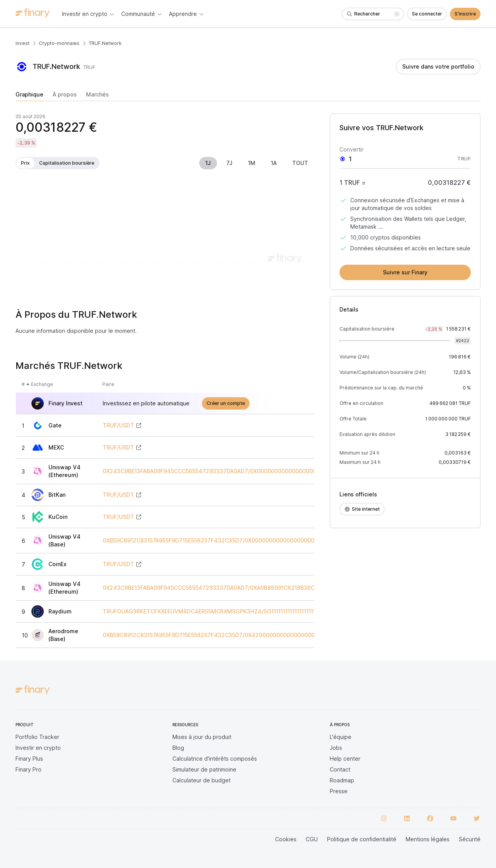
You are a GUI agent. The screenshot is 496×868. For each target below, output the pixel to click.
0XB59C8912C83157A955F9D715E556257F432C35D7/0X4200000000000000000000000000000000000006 (247, 635)
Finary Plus (29, 759)
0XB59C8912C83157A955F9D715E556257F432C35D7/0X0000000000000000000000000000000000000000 (247, 541)
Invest (22, 43)
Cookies (286, 839)
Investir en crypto (38, 748)
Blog (178, 748)
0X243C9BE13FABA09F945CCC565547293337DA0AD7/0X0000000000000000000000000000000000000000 (250, 471)
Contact (340, 769)
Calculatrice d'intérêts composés (215, 759)
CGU (312, 839)
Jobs (336, 748)
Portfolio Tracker (37, 737)
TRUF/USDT (118, 425)
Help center (345, 759)
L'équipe (341, 737)
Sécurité (470, 839)
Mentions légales (428, 839)
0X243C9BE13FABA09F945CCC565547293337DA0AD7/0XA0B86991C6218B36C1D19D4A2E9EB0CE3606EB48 (248, 588)
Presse (339, 791)
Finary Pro (28, 769)
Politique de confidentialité (362, 839)
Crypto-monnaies (59, 43)
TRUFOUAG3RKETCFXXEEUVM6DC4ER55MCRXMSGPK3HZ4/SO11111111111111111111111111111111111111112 (235, 611)
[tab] (29, 96)
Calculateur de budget (201, 780)
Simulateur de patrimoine (204, 769)
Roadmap (342, 780)
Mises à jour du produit (202, 737)
